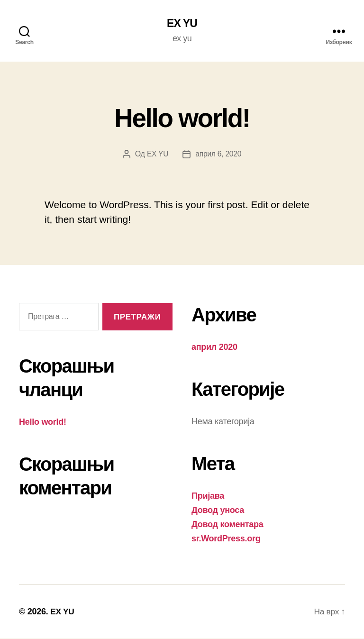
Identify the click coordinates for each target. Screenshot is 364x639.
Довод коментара (227, 525)
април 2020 (214, 347)
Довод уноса (218, 511)
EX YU (182, 24)
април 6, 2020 (219, 154)
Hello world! (182, 117)
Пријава (208, 496)
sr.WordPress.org (226, 539)
